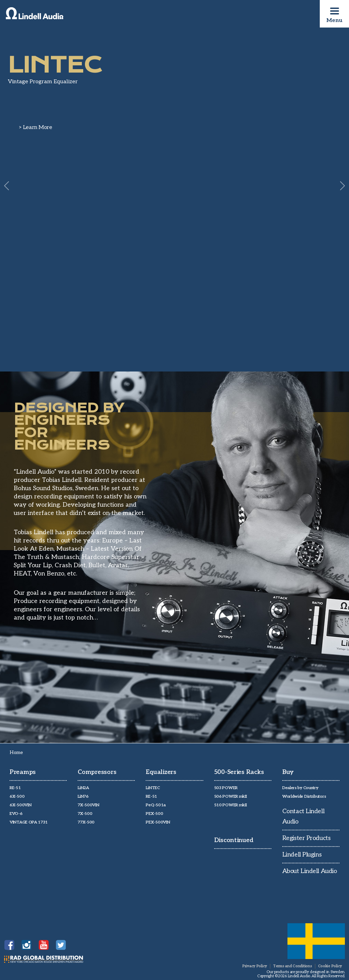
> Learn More (36, 127)
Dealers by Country (300, 788)
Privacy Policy (255, 966)
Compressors (97, 772)
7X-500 (85, 814)
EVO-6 (16, 814)
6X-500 (17, 796)
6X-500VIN (20, 805)
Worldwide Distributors (304, 796)
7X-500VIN (88, 805)
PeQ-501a (156, 805)
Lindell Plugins (302, 855)
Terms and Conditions (293, 966)
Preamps (23, 772)
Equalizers (161, 772)
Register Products (306, 838)
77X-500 (86, 822)
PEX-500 (154, 814)
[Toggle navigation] (335, 11)
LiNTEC (153, 788)
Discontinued (234, 840)
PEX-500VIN (158, 822)
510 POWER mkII (231, 805)
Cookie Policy (330, 966)
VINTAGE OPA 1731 (29, 822)
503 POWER (226, 788)
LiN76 (83, 796)
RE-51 (15, 788)
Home (16, 752)
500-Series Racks (239, 772)
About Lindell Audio (309, 871)
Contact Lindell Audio (303, 816)
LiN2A (83, 788)
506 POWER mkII (231, 796)
